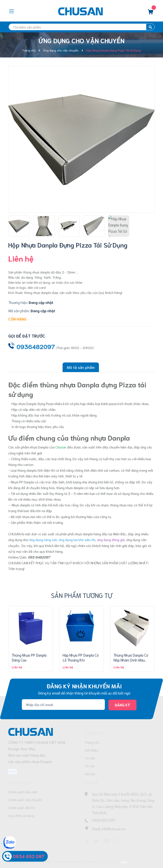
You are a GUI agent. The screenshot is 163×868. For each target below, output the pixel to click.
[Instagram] (116, 841)
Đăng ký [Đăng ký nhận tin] (122, 705)
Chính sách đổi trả (22, 807)
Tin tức (90, 766)
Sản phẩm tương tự (82, 595)
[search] (81, 27)
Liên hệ (90, 774)
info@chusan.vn (114, 829)
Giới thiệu (91, 750)
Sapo (124, 862)
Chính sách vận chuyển (25, 800)
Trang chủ (92, 742)
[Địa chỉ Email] (63, 705)
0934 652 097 (104, 820)
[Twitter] (97, 841)
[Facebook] (87, 841)
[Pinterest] (107, 841)
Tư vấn (90, 758)
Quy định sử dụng (21, 815)
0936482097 (36, 346)
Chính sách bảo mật (23, 792)
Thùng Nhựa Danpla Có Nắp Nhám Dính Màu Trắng (131, 660)
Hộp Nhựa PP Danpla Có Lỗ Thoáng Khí (81, 657)
